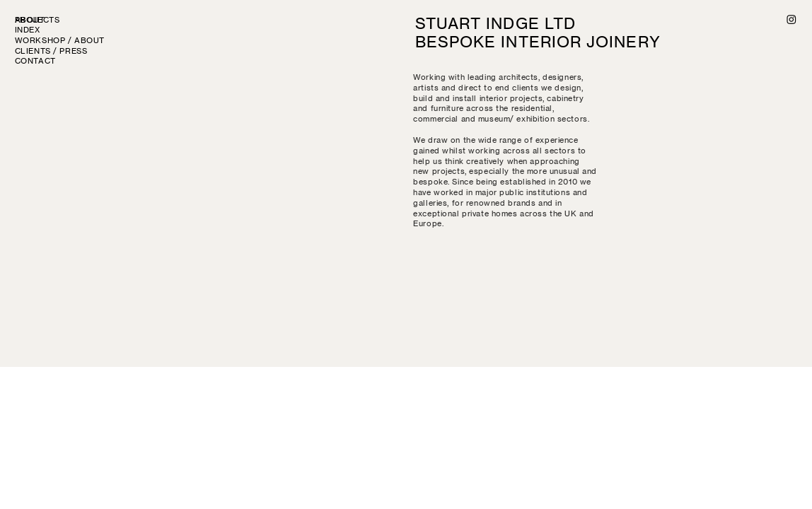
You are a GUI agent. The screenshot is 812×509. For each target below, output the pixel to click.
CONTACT (35, 61)
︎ (792, 20)
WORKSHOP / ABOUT (60, 41)
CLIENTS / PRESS (51, 51)
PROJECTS (41, 20)
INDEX (28, 30)
